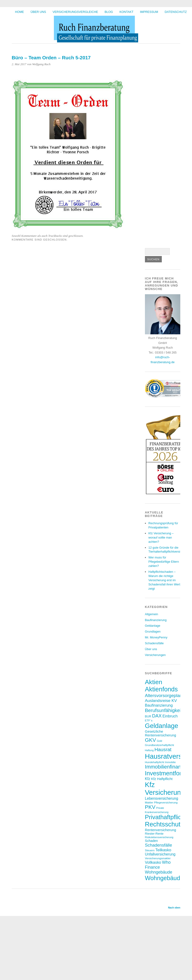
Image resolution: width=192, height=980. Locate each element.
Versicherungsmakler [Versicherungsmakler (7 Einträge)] (158, 858)
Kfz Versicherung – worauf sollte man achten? (161, 537)
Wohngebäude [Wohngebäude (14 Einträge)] (159, 872)
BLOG (109, 12)
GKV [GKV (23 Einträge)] (150, 740)
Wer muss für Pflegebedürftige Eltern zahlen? (164, 562)
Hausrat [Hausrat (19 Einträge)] (163, 749)
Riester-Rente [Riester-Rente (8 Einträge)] (154, 834)
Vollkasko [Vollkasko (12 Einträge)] (153, 862)
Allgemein (151, 614)
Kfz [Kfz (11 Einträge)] (148, 779)
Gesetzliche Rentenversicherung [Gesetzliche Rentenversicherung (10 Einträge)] (161, 733)
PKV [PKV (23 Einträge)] (150, 807)
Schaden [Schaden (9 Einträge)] (151, 841)
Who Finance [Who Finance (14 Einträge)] (158, 865)
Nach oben (174, 908)
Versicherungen (155, 655)
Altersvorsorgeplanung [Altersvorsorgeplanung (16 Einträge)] (167, 695)
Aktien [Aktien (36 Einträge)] (154, 682)
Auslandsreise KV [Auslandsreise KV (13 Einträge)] (161, 701)
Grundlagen (153, 631)
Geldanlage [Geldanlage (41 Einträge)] (162, 726)
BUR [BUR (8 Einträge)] (148, 716)
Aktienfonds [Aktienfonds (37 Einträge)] (161, 689)
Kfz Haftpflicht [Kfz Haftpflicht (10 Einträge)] (162, 779)
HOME (19, 12)
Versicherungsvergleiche (75, 12)
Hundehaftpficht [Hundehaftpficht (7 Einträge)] (155, 762)
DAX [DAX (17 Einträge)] (157, 716)
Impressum (149, 12)
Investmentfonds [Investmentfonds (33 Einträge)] (167, 773)
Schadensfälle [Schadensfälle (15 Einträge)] (159, 845)
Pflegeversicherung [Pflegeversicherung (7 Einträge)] (166, 802)
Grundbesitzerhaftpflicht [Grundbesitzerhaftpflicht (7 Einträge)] (159, 745)
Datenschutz (176, 12)
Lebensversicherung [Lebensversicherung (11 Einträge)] (162, 798)
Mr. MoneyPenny (156, 637)
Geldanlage (153, 626)
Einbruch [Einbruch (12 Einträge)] (170, 716)
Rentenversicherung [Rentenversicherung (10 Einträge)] (161, 830)
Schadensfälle (154, 643)
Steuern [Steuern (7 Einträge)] (150, 850)
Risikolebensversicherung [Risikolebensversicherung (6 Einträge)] (159, 837)
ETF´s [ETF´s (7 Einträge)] (149, 720)
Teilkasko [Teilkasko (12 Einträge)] (163, 850)
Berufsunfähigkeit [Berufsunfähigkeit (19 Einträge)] (164, 710)
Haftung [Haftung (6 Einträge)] (149, 750)
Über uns (38, 12)
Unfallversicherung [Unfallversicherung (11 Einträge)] (160, 854)
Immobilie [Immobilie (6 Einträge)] (170, 762)
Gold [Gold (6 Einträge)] (160, 741)
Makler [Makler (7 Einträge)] (149, 802)
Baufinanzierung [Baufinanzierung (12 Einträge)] (159, 705)
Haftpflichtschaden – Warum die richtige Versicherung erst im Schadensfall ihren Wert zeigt (164, 580)
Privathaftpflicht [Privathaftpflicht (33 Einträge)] (166, 817)
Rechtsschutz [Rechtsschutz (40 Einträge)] (164, 824)
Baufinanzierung (156, 620)
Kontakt (126, 12)
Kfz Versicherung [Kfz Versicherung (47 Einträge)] (165, 789)
